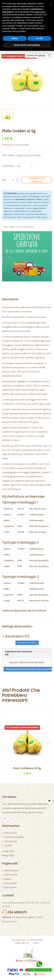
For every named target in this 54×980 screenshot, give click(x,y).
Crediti (36, 943)
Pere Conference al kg (27, 768)
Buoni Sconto (11, 888)
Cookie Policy (8, 851)
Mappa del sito (22, 943)
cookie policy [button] (40, 12)
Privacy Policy (8, 856)
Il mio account (11, 833)
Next (50, 743)
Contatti (8, 846)
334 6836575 (17, 912)
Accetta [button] (39, 38)
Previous (4, 743)
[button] (50, 5)
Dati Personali (11, 875)
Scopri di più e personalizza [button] (27, 45)
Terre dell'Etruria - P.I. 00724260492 (27, 940)
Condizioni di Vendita (14, 837)
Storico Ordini (11, 883)
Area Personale (11, 871)
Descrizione (10, 299)
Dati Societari (11, 841)
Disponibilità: (10, 227)
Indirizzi (8, 879)
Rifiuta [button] (15, 38)
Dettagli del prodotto (17, 626)
